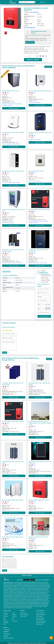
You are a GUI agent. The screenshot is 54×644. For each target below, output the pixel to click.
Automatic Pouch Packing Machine (32, 601)
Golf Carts (35, 606)
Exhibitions (6, 622)
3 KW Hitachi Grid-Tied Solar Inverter (13, 537)
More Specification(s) (29, 27)
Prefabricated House (13, 591)
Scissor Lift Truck (24, 587)
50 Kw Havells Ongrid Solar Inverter (39, 500)
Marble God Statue (22, 598)
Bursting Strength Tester (9, 596)
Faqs (5, 624)
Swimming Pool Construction (26, 605)
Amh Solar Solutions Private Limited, (11, 182)
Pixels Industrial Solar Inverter (11, 91)
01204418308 (7, 629)
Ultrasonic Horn (16, 599)
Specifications (7, 271)
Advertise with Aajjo (41, 614)
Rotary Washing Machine (19, 594)
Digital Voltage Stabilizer (42, 594)
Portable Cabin (27, 582)
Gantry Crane (27, 595)
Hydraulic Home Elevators (44, 585)
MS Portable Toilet (23, 588)
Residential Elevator (8, 587)
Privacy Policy (23, 616)
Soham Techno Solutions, (35, 181)
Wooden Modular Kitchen (20, 602)
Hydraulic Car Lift (16, 587)
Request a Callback (33, 59)
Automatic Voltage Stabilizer (9, 595)
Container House (31, 591)
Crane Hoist (33, 595)
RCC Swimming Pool (38, 605)
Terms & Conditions (24, 614)
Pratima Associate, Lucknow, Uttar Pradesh (13, 263)
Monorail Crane (40, 595)
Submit (5, 352)
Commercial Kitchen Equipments (43, 598)
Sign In (43, 2)
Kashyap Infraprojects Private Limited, (11, 144)
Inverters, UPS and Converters (10, 5)
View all (49, 359)
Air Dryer (12, 602)
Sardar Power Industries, (8, 222)
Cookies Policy (23, 613)
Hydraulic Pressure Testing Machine (22, 596)
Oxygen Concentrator (19, 608)
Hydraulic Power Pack (23, 592)
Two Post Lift (6, 603)
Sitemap (5, 614)
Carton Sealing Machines (25, 585)
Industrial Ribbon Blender (29, 584)
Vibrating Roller (10, 584)
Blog (5, 619)
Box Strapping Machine (14, 585)
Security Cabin (43, 587)
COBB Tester (47, 595)
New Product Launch (41, 621)
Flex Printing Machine (42, 592)
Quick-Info (6, 621)
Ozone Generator (28, 608)
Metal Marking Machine (12, 598)
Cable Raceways (24, 599)
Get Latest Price (34, 12)
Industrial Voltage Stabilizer (31, 594)
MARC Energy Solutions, (35, 102)
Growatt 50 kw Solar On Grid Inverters (13, 171)
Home (2, 5)
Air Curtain (33, 598)
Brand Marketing (40, 619)
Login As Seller (40, 624)
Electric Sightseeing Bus (27, 606)
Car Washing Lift (45, 602)
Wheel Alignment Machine (15, 603)
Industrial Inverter (20, 5)
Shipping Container (22, 591)
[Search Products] (19, 2)
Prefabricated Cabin (18, 589)
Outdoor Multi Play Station (36, 582)
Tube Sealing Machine (19, 584)
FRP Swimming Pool (15, 605)
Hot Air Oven (45, 591)
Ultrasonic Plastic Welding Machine (36, 599)
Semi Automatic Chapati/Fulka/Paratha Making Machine (33, 603)
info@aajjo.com (7, 634)
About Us (6, 613)
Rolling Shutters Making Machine (33, 602)
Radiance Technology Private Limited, (38, 263)
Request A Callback (27, 575)
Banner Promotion (40, 618)
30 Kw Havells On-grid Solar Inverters (39, 209)
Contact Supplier (30, 42)
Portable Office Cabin (27, 589)
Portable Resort (31, 588)
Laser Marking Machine (18, 582)
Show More (48, 67)
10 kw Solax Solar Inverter (36, 171)
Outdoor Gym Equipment (16, 606)
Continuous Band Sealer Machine (17, 601)
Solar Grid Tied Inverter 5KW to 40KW (13, 132)
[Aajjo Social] (42, 580)
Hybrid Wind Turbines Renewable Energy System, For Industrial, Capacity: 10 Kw (40, 423)
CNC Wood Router (32, 592)
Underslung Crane (20, 595)
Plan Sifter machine (8, 599)
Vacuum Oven (38, 591)
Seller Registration (40, 613)
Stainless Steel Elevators (34, 587)
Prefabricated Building (37, 589)
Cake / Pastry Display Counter (37, 596)
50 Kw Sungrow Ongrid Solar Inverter (13, 500)
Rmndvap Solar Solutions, (35, 139)
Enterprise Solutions (41, 622)
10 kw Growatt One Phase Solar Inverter (40, 91)
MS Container (10, 589)
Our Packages (39, 616)
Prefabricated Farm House (13, 588)
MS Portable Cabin (39, 588)
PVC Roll (28, 598)
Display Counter (35, 585)
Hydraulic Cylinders (13, 592)
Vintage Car (41, 606)
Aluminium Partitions (40, 584)
